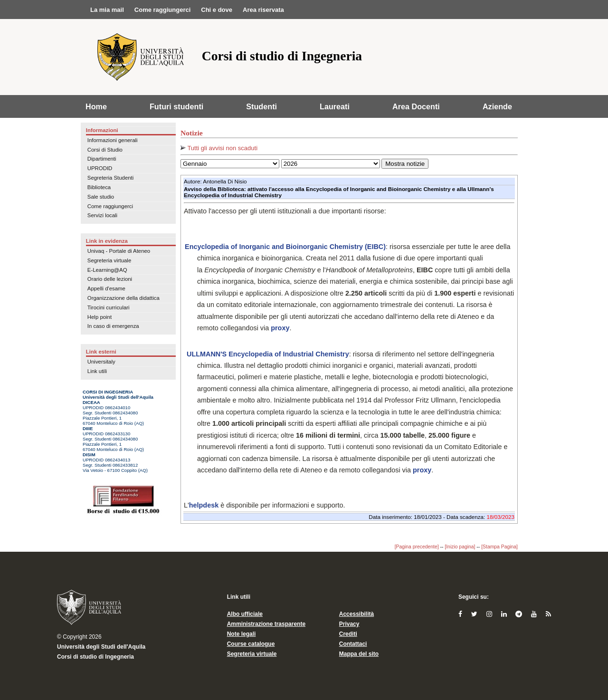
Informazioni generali (113, 140)
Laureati (335, 106)
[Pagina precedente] (417, 547)
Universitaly (101, 362)
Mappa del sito (359, 654)
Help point (100, 317)
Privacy (349, 624)
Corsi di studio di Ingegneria (95, 657)
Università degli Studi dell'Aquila (101, 647)
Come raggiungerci (110, 206)
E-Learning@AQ (107, 270)
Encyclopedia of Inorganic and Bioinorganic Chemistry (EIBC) (285, 247)
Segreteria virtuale (109, 260)
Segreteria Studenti (111, 178)
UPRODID (100, 168)
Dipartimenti (102, 159)
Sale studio (101, 197)
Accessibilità (356, 614)
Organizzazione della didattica (123, 298)
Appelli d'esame (106, 288)
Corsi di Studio (105, 150)
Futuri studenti (176, 106)
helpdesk (204, 505)
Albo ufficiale (245, 614)
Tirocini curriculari (109, 307)
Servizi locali (102, 215)
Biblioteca (99, 187)
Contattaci (353, 644)
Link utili (97, 371)
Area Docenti (416, 106)
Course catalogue (251, 644)
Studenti (261, 106)
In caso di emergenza (113, 326)
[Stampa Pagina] (499, 547)
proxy (280, 328)
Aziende (497, 106)
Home (96, 106)
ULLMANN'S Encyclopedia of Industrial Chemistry (267, 354)
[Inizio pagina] (460, 547)
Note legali (242, 634)
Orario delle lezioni (110, 279)
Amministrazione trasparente (266, 624)
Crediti (348, 634)
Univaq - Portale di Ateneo (119, 251)
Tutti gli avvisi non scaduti (219, 148)
